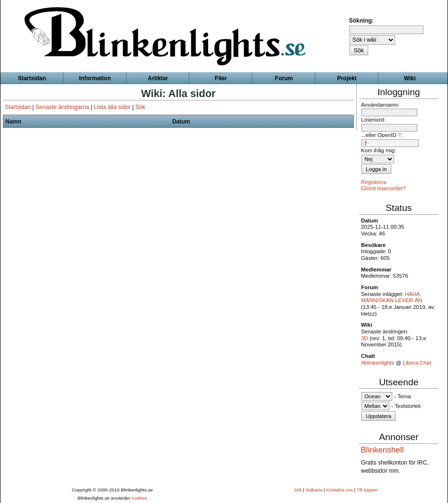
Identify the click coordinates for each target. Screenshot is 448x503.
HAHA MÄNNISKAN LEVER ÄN (392, 297)
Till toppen (367, 490)
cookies (139, 498)
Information (95, 78)
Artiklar (158, 78)
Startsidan (18, 107)
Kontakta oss (340, 490)
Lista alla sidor (112, 107)
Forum (284, 78)
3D (365, 338)
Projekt (347, 78)
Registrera (374, 182)
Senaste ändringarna (62, 107)
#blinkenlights (378, 363)
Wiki (410, 78)
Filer (221, 78)
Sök (141, 107)
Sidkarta (314, 490)
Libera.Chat (417, 363)
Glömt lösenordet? (383, 188)
